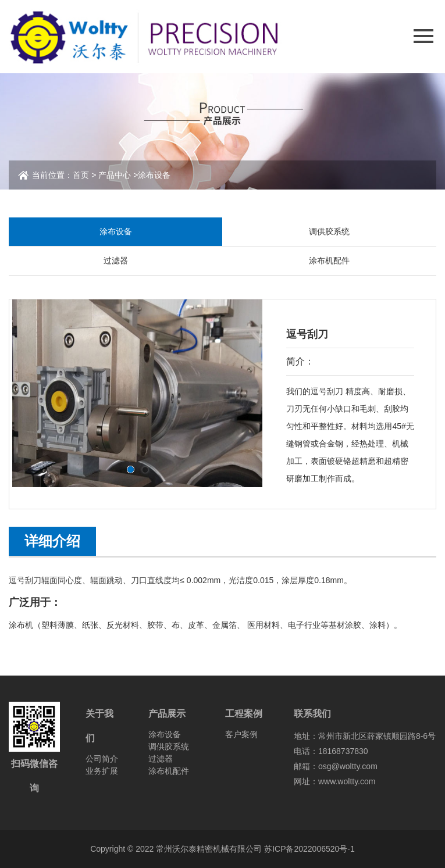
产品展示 (167, 714)
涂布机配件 (329, 260)
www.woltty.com (347, 781)
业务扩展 (102, 771)
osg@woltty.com (348, 766)
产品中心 (115, 175)
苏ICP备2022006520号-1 (309, 849)
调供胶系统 (329, 231)
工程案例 (244, 714)
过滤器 (116, 260)
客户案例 (241, 734)
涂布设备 (154, 175)
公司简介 (102, 759)
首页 (81, 175)
